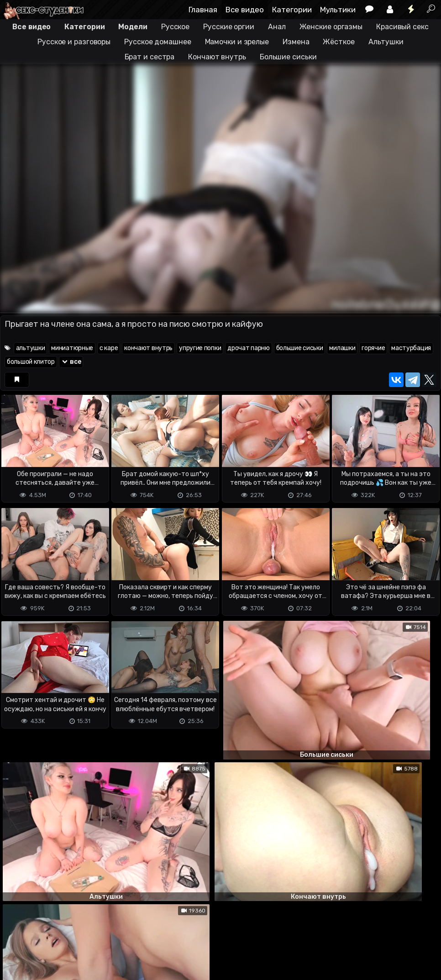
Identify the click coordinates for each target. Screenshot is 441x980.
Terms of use (47, 937)
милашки (342, 348)
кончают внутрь (148, 348)
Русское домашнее (157, 42)
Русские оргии (229, 27)
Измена (296, 42)
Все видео (245, 10)
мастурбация (411, 348)
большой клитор (31, 362)
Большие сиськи (288, 57)
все (71, 362)
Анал (277, 27)
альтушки (31, 348)
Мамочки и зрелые (237, 42)
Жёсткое (339, 42)
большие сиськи (300, 348)
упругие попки (200, 348)
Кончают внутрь (217, 57)
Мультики (338, 10)
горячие (373, 348)
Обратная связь (95, 937)
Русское (175, 27)
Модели (133, 27)
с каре (109, 348)
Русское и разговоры (74, 42)
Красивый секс (402, 27)
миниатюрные (72, 348)
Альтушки (386, 42)
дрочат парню (248, 348)
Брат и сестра (150, 57)
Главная (203, 10)
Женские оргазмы (331, 27)
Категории (292, 10)
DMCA (15, 937)
